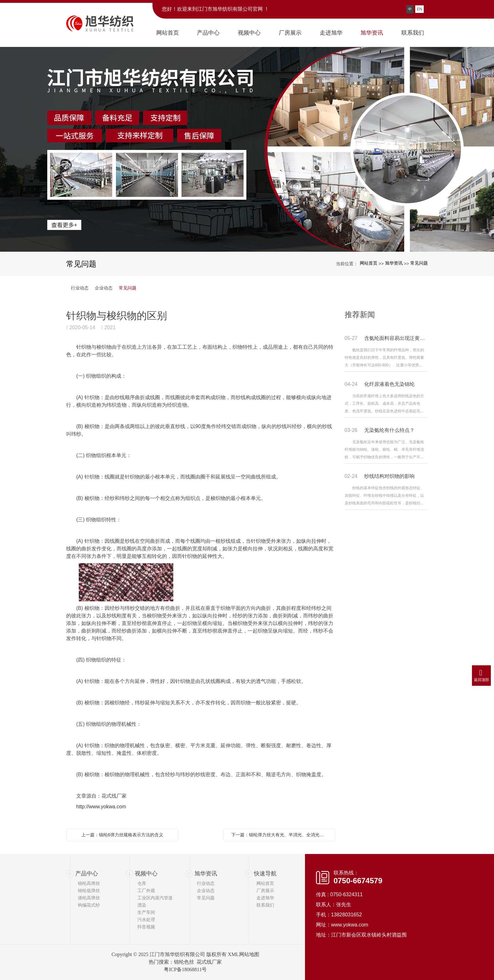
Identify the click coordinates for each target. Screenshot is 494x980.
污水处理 (146, 920)
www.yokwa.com (350, 925)
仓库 (142, 883)
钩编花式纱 (89, 905)
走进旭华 (265, 898)
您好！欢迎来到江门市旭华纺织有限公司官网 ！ (215, 9)
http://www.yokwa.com (101, 807)
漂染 (142, 905)
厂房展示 (265, 891)
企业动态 (104, 288)
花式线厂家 (209, 962)
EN (419, 9)
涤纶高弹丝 (89, 898)
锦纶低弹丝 (89, 891)
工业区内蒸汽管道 (155, 898)
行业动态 (80, 288)
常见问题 (419, 263)
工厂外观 (146, 891)
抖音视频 (146, 927)
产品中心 (87, 874)
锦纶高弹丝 (89, 883)
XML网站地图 (244, 954)
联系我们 (265, 905)
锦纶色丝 (184, 962)
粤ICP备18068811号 (185, 969)
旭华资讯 (394, 263)
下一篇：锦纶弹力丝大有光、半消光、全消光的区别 (281, 835)
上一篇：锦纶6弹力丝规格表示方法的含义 (122, 835)
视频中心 (146, 874)
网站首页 (369, 263)
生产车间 (146, 912)
